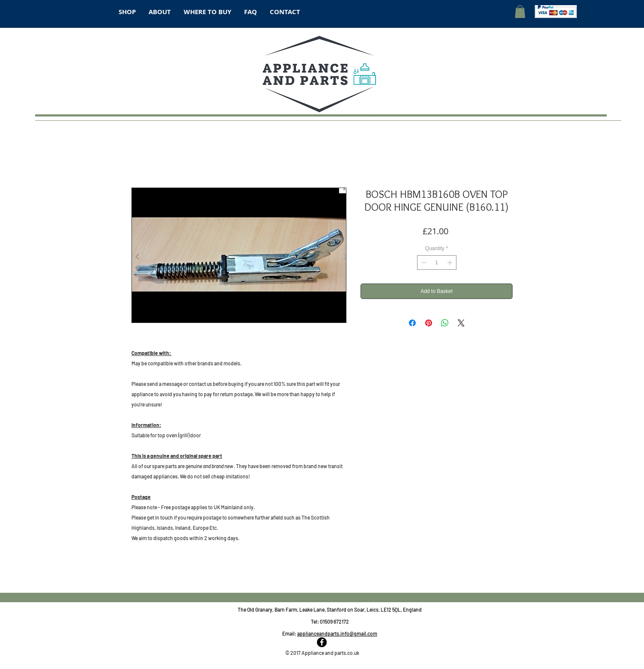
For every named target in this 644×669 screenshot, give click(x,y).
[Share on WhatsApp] (445, 323)
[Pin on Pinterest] (429, 323)
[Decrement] (423, 263)
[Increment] (450, 263)
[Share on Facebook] (412, 323)
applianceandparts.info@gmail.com (337, 633)
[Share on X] (461, 323)
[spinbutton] (437, 263)
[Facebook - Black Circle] (322, 642)
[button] (520, 12)
